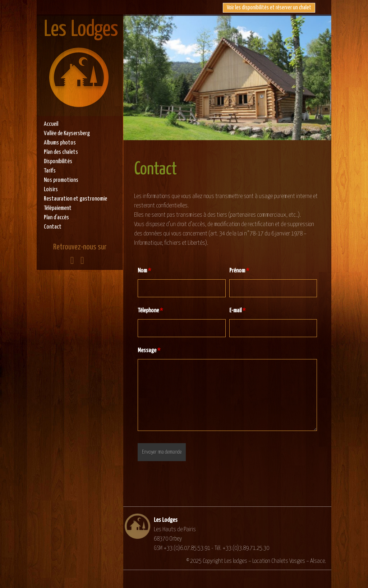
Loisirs (51, 190)
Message (149, 351)
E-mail (237, 311)
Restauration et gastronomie (75, 199)
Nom (144, 271)
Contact (53, 227)
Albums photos (60, 143)
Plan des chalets (61, 152)
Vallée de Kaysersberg (67, 134)
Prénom (239, 271)
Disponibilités (58, 162)
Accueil (51, 124)
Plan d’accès (56, 218)
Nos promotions (61, 180)
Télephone (150, 311)
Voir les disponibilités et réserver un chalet (269, 8)
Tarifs (50, 171)
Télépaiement (58, 208)
